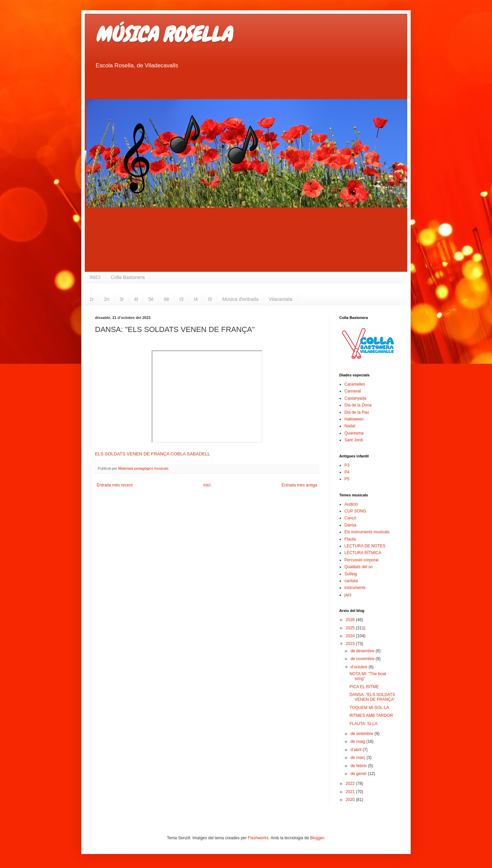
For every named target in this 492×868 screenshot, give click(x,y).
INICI (95, 277)
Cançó (350, 518)
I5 (210, 299)
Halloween (354, 419)
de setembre (363, 734)
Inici (207, 485)
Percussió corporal (361, 560)
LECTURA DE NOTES (365, 546)
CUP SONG (355, 511)
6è (167, 299)
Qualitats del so (359, 567)
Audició (351, 504)
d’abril (357, 750)
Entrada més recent (115, 485)
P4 (347, 472)
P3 (347, 465)
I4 (196, 299)
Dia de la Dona (358, 405)
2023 (351, 644)
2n (107, 299)
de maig (358, 742)
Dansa (350, 525)
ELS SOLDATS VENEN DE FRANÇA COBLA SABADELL (153, 454)
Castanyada (355, 398)
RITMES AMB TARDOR (371, 716)
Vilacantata (281, 299)
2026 (351, 620)
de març (359, 758)
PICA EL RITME (364, 687)
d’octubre (360, 667)
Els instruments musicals (367, 532)
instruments (355, 588)
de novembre (363, 659)
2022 (351, 784)
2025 (351, 628)
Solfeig (351, 574)
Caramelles (355, 384)
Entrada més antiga (299, 485)
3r (122, 299)
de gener (359, 774)
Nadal (350, 426)
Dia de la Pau (357, 412)
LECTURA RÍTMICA (363, 553)
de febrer (359, 766)
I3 (181, 299)
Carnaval (353, 391)
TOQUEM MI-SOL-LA (369, 708)
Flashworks (258, 838)
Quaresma (354, 433)
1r (92, 299)
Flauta (350, 539)
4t (136, 299)
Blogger (317, 838)
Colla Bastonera (128, 277)
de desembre (363, 651)
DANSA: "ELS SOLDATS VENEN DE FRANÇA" (372, 697)
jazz (348, 595)
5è (151, 299)
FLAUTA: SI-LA (364, 724)
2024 (351, 636)
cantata (351, 581)
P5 (347, 479)
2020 (351, 800)
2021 (351, 792)
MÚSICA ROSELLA (163, 34)
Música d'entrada (240, 299)
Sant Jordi (354, 440)
